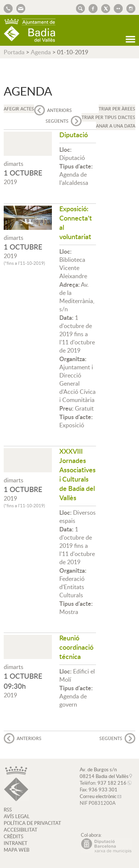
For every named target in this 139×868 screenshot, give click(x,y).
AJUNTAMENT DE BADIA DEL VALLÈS (30, 30)
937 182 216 (112, 783)
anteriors (59, 110)
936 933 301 (103, 790)
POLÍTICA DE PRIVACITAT (32, 823)
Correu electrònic (98, 796)
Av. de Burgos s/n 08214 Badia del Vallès (104, 773)
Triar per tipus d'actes (108, 117)
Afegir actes (19, 109)
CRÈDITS (14, 836)
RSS (8, 810)
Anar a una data (116, 126)
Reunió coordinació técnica (76, 647)
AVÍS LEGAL (17, 816)
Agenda (41, 52)
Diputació (74, 134)
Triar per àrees (117, 109)
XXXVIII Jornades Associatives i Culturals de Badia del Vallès (77, 474)
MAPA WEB (16, 850)
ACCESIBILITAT (21, 830)
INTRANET (16, 843)
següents (57, 121)
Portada (14, 52)
